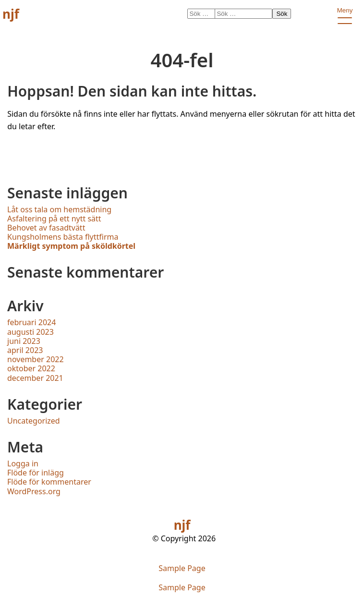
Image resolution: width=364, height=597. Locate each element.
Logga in (23, 463)
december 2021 (35, 378)
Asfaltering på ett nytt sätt (54, 219)
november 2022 (36, 359)
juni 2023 (24, 341)
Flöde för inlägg (36, 473)
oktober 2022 (31, 368)
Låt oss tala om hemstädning (59, 209)
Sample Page (182, 568)
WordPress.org (34, 491)
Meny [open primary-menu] (345, 12)
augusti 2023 (30, 332)
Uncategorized (34, 421)
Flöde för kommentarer (49, 482)
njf (11, 14)
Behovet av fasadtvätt (46, 228)
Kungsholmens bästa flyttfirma (63, 237)
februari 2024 (31, 322)
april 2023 (25, 350)
